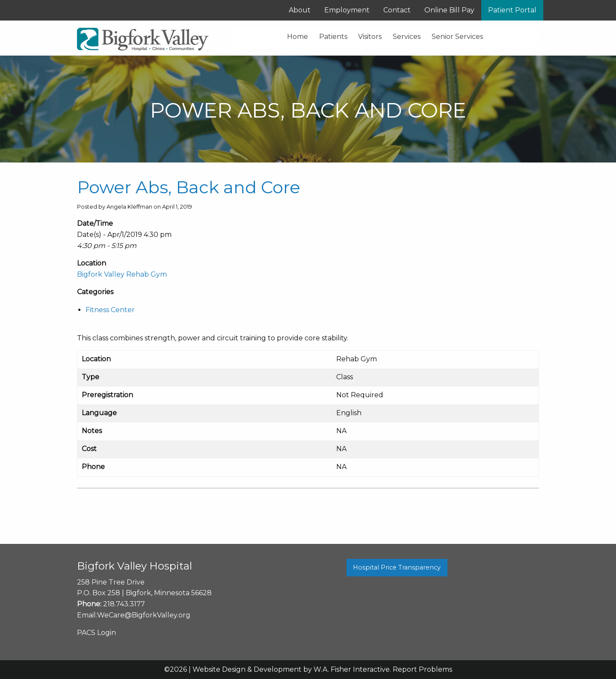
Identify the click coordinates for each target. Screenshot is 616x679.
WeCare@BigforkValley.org (144, 615)
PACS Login (96, 633)
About (300, 10)
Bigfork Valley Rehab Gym (122, 274)
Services (407, 37)
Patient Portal (512, 10)
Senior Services (457, 37)
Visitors (370, 37)
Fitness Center (110, 310)
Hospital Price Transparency (397, 567)
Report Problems (422, 669)
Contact (397, 10)
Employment (347, 10)
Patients (333, 37)
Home (298, 37)
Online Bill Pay (449, 10)
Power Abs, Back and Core (189, 187)
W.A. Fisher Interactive (352, 669)
